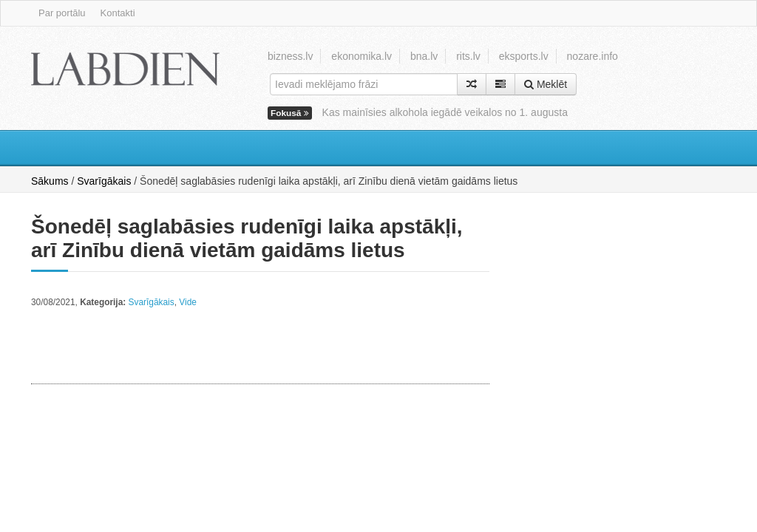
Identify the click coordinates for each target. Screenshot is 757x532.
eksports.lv (524, 56)
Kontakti (118, 13)
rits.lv (468, 56)
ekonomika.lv (361, 56)
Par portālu (62, 13)
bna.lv (424, 56)
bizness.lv (290, 56)
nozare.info (593, 56)
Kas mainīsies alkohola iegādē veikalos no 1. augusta (445, 112)
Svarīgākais (104, 181)
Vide (188, 302)
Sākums (50, 181)
